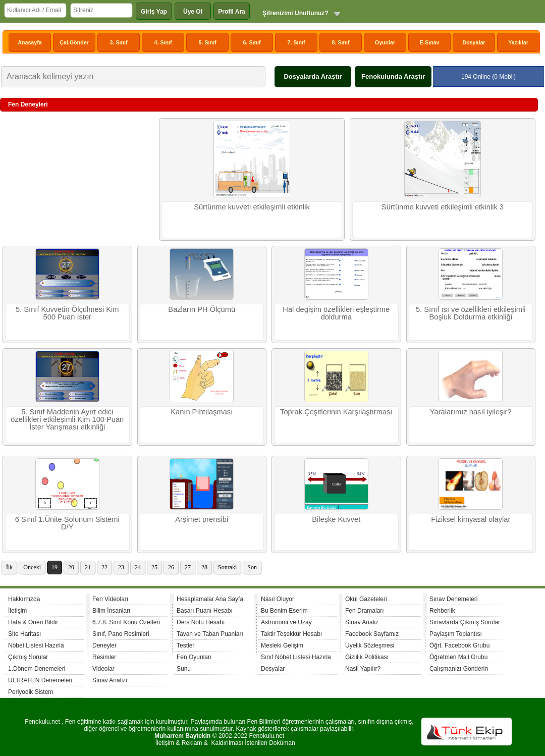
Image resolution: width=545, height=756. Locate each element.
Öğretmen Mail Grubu (458, 657)
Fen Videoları (110, 599)
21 (88, 567)
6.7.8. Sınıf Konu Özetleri (126, 622)
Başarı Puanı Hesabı (205, 611)
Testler (185, 645)
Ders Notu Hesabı (201, 622)
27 (188, 567)
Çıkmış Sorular (28, 657)
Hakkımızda (24, 599)
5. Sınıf (208, 42)
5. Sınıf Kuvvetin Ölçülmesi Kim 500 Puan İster (67, 313)
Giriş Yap (154, 12)
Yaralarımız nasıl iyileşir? (471, 412)
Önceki (32, 567)
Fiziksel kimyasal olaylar (471, 519)
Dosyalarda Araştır (313, 76)
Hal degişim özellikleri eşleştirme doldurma (336, 313)
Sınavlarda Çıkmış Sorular (465, 622)
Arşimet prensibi (202, 519)
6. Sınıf (252, 42)
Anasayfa (30, 42)
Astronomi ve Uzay (286, 622)
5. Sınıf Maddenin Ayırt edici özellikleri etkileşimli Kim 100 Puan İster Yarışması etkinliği (67, 419)
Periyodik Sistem (31, 692)
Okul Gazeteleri (366, 599)
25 (154, 567)
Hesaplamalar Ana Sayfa (210, 599)
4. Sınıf (163, 42)
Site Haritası (24, 634)
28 (204, 567)
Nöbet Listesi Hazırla (36, 645)
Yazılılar (518, 42)
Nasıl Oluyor (278, 599)
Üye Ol (193, 12)
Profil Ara (232, 12)
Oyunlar (385, 42)
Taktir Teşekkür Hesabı (291, 634)
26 (171, 567)
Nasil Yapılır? (363, 669)
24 (138, 567)
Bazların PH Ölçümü (202, 309)
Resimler (104, 657)
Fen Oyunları (194, 657)
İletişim (17, 611)
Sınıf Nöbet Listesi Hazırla (296, 657)
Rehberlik (442, 611)
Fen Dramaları (365, 611)
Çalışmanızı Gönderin (459, 669)
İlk (9, 567)
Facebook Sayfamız (372, 634)
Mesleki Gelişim (282, 645)
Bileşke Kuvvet (336, 519)
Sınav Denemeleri (453, 599)
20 (71, 567)
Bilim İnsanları (111, 611)
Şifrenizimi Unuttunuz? (295, 13)
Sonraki (227, 567)
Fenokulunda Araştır (393, 76)
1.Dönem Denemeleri (37, 669)
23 (121, 567)
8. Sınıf (341, 42)
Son (252, 567)
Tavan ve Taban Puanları (210, 634)
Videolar (103, 669)
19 (54, 567)
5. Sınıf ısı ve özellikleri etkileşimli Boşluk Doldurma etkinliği (471, 313)
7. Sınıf (296, 42)
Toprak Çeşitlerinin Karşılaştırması (336, 412)
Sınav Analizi (110, 680)
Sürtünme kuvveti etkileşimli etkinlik (252, 207)
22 (104, 567)
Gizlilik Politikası (367, 657)
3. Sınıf (119, 42)
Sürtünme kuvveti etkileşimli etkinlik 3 (443, 207)
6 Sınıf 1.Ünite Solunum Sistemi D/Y (67, 523)
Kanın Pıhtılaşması (202, 412)
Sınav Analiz (362, 622)
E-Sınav (429, 42)
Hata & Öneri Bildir (33, 622)
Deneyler (104, 645)
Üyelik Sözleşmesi (370, 645)
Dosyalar (474, 42)
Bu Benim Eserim (284, 611)
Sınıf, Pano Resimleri (121, 634)
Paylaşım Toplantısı (456, 634)
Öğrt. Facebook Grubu (459, 645)
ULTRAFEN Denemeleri (40, 680)
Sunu (184, 669)
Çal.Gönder (74, 42)
